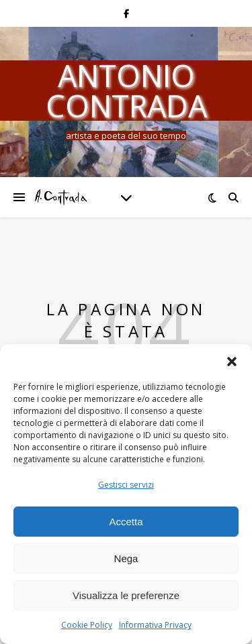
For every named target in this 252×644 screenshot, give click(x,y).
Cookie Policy (87, 625)
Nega (126, 558)
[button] (232, 361)
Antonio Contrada (126, 91)
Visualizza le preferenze (126, 595)
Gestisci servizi (126, 485)
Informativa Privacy (155, 625)
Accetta (126, 522)
